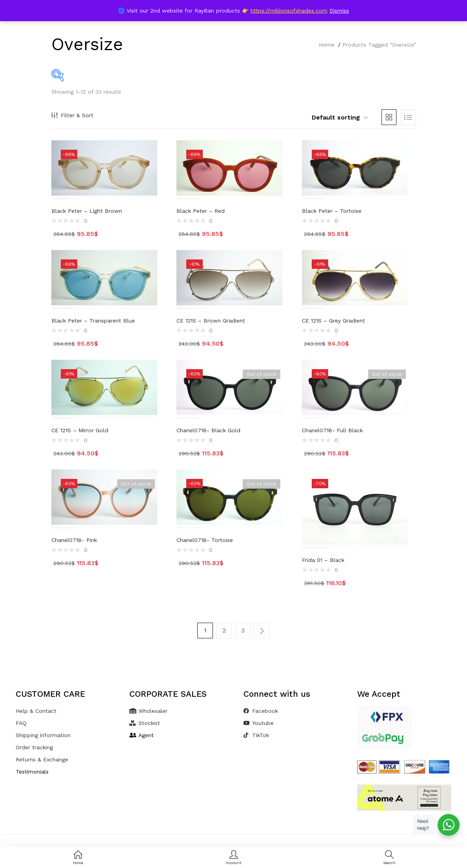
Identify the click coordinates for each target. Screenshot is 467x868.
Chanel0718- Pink (74, 540)
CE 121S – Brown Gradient (211, 321)
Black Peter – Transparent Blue (93, 321)
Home (327, 45)
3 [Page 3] (243, 630)
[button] (336, 118)
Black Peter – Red (201, 211)
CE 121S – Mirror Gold (80, 430)
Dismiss (339, 11)
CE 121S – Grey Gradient (333, 321)
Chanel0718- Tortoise (205, 540)
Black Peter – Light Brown (87, 211)
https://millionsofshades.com (289, 11)
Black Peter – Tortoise (332, 211)
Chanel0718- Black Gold (208, 430)
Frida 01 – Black (323, 560)
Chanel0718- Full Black (332, 430)
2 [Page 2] (224, 630)
